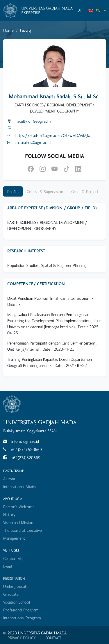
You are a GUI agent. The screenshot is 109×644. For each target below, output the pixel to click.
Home (8, 30)
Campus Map (14, 558)
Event (8, 566)
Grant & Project (85, 191)
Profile (13, 191)
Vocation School (17, 602)
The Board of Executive (23, 530)
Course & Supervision (45, 191)
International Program (22, 618)
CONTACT (53, 638)
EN (94, 11)
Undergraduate (16, 586)
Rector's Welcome (19, 507)
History (9, 514)
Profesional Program (21, 610)
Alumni (9, 479)
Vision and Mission (18, 522)
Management (14, 538)
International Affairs (20, 487)
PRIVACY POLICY (22, 638)
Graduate (11, 594)
